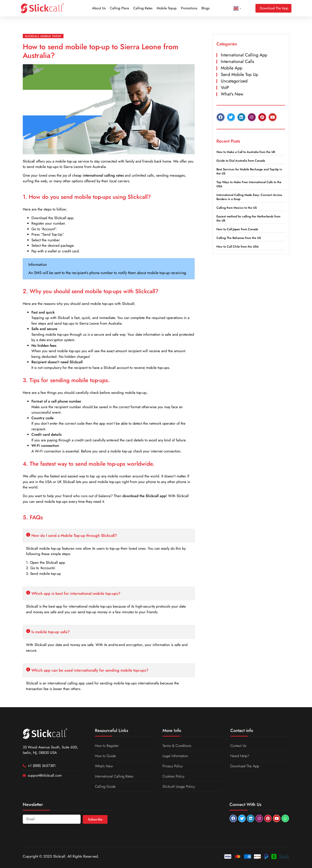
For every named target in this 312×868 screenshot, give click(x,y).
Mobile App (232, 68)
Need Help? (240, 756)
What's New (232, 94)
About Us (99, 8)
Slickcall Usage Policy (179, 786)
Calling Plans (119, 8)
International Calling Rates (115, 776)
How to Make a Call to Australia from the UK (246, 152)
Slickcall (29, 161)
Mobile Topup (167, 8)
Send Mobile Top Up (239, 75)
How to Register (107, 746)
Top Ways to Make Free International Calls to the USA (249, 184)
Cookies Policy (174, 776)
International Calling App (244, 55)
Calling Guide (106, 786)
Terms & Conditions (177, 746)
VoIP (225, 88)
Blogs (206, 8)
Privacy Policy (173, 766)
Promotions (189, 8)
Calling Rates (143, 8)
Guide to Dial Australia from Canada (241, 161)
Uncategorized (234, 81)
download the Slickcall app (144, 496)
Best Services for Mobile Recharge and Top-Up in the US (249, 171)
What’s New (104, 766)
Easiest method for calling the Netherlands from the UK (248, 218)
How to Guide (106, 756)
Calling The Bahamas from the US (239, 238)
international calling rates (103, 175)
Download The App (245, 766)
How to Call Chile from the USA (238, 247)
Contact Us (239, 746)
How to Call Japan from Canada (237, 229)
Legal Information (176, 756)
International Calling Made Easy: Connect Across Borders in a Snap (249, 197)
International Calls (237, 62)
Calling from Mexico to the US (237, 208)
